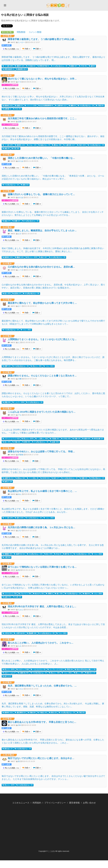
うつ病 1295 (8, 66)
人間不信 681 (19, 633)
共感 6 (27, 501)
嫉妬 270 (7, 221)
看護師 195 (7, 554)
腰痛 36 (72, 106)
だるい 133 (32, 145)
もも (20, 646)
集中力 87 (7, 676)
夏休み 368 (57, 145)
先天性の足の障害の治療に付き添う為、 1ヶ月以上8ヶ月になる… (42, 527)
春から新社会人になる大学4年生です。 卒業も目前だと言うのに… (42, 722)
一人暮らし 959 (42, 439)
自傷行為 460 (23, 673)
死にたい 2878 (31, 257)
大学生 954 (7, 633)
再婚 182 (16, 442)
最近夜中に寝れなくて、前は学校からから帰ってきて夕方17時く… (42, 303)
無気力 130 (7, 482)
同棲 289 (32, 713)
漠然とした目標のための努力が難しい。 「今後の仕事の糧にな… (41, 158)
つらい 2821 (26, 330)
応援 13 (38, 49)
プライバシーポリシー (55, 803)
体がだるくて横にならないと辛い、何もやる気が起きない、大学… (42, 79)
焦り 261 (59, 594)
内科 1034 (81, 145)
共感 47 (27, 768)
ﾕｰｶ (19, 82)
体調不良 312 (8, 478)
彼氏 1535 (19, 518)
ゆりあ (21, 161)
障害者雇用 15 (8, 69)
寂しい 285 (79, 673)
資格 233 (25, 185)
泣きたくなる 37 (9, 673)
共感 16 (27, 421)
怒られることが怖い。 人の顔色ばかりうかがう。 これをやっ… (41, 643)
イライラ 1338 (31, 106)
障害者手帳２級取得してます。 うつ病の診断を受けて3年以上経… (42, 39)
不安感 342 (31, 66)
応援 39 (38, 695)
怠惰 (20, 122)
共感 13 (27, 240)
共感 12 (27, 616)
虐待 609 (86, 439)
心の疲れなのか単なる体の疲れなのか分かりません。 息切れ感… (41, 267)
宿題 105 (83, 478)
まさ (20, 234)
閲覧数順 (21, 32)
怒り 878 (7, 294)
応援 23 (38, 128)
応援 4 (37, 537)
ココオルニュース (21, 803)
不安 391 (83, 66)
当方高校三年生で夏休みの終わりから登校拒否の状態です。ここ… (42, 118)
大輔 (20, 379)
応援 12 (38, 89)
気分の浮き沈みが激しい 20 (85, 670)
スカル (21, 689)
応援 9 (37, 240)
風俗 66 (86, 594)
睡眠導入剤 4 (22, 69)
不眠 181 (100, 106)
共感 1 (27, 537)
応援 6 (37, 421)
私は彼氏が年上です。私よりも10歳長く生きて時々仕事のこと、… (42, 491)
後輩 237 (16, 221)
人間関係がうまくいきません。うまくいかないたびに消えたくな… (42, 339)
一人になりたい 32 (38, 670)
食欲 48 (6, 149)
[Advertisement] (54, 828)
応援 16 (38, 276)
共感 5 (27, 313)
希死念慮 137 (98, 439)
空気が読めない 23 (97, 478)
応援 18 (38, 204)
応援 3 (37, 577)
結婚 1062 (55, 442)
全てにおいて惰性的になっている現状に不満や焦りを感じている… (42, 567)
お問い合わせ (89, 803)
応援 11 (38, 616)
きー (20, 306)
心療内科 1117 (61, 106)
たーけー (21, 42)
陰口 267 (43, 257)
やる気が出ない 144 (35, 554)
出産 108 (17, 597)
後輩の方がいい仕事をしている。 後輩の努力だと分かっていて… (41, 194)
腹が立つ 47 (90, 673)
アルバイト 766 (25, 594)
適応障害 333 (20, 713)
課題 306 (7, 402)
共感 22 (27, 89)
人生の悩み (9, 755)
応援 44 (38, 732)
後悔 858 (26, 442)
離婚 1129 (19, 257)
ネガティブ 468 (23, 670)
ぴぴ (20, 530)
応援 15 (38, 168)
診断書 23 (7, 109)
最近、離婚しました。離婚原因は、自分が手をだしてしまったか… (42, 230)
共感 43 (27, 732)
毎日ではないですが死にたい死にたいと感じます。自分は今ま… (41, 758)
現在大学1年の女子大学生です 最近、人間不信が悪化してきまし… (42, 606)
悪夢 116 (7, 366)
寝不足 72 (67, 554)
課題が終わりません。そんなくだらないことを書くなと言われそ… (42, 376)
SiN (19, 725)
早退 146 (69, 670)
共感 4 (27, 577)
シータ (21, 270)
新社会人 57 (8, 749)
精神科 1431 (8, 106)
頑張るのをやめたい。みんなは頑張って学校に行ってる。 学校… (41, 451)
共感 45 (27, 695)
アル (20, 415)
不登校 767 (54, 439)
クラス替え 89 (33, 478)
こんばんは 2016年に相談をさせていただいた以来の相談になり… (42, 412)
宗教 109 (76, 439)
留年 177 (55, 478)
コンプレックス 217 (55, 670)
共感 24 (27, 128)
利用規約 (37, 803)
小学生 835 (66, 439)
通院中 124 (20, 66)
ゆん (20, 494)
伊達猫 (21, 455)
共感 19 (27, 349)
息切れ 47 (17, 294)
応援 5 (37, 461)
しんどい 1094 (18, 402)
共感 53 (27, 652)
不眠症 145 (42, 713)
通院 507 (73, 66)
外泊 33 (58, 554)
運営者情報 (74, 803)
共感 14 (27, 49)
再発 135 (53, 713)
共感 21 (27, 276)
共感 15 (27, 204)
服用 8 (92, 66)
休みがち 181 (38, 594)
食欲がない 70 (44, 145)
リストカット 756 (10, 594)
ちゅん (21, 610)
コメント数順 (35, 32)
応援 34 (38, 652)
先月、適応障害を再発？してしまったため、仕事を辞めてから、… (42, 686)
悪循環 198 (32, 633)
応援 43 (38, 768)
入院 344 (7, 557)
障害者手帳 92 (43, 66)
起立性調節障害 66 (46, 106)
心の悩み (7, 36)
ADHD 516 (45, 478)
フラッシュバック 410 (11, 439)
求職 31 (49, 594)
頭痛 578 (19, 106)
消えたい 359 (36, 366)
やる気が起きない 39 (59, 66)
